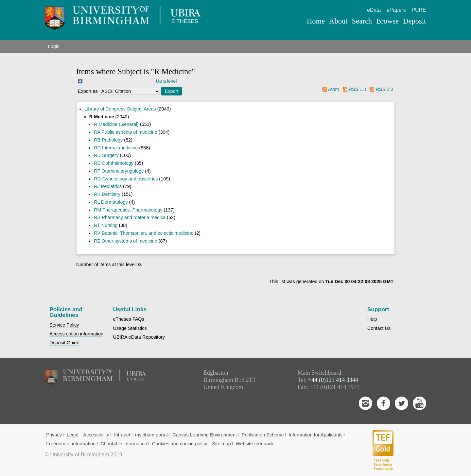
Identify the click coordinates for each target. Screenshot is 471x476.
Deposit (414, 21)
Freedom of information (71, 444)
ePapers (396, 10)
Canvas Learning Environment (205, 435)
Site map (221, 444)
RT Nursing (106, 225)
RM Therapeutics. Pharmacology (128, 210)
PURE (419, 10)
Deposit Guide (64, 343)
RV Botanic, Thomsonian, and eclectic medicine (144, 233)
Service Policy (64, 325)
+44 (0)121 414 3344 (333, 380)
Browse (387, 21)
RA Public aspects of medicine (126, 132)
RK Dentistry (107, 194)
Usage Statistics (130, 328)
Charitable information (124, 444)
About (338, 21)
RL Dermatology (111, 202)
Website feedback (255, 444)
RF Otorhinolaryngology (119, 171)
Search (362, 21)
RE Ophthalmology (114, 163)
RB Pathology (108, 140)
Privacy (54, 435)
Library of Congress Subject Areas (120, 109)
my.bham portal (151, 435)
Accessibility (96, 435)
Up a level (166, 81)
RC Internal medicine (116, 148)
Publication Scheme (263, 435)
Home (316, 21)
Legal (73, 435)
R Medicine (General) (116, 124)
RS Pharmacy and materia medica (130, 217)
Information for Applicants (316, 435)
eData (374, 10)
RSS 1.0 (358, 89)
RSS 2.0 (384, 89)
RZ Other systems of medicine (126, 241)
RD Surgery (106, 155)
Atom (334, 89)
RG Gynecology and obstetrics (126, 179)
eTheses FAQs (129, 319)
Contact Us (379, 328)
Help (372, 319)
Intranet (122, 435)
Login (54, 46)
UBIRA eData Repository (139, 337)
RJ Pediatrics (108, 186)
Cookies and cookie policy (180, 444)
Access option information (76, 334)
